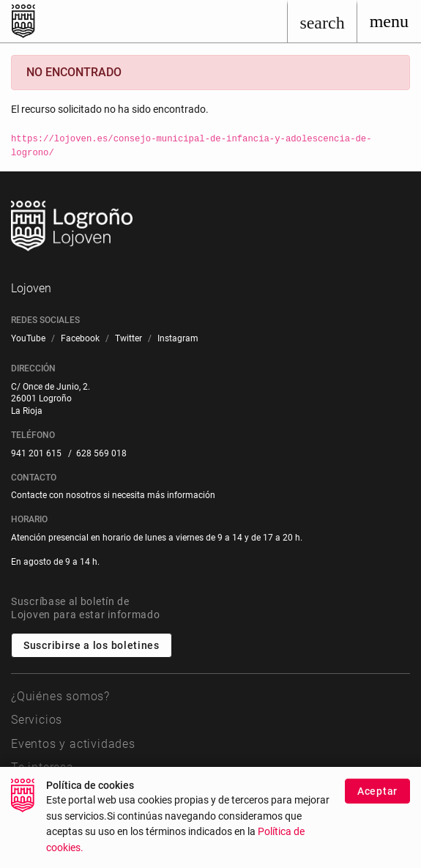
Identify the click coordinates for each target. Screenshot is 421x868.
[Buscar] (322, 21)
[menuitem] (28, 339)
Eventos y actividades (73, 744)
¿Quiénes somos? (60, 696)
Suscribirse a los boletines (92, 645)
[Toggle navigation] (389, 21)
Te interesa (42, 767)
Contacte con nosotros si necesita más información (113, 495)
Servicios (37, 720)
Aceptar (377, 800)
